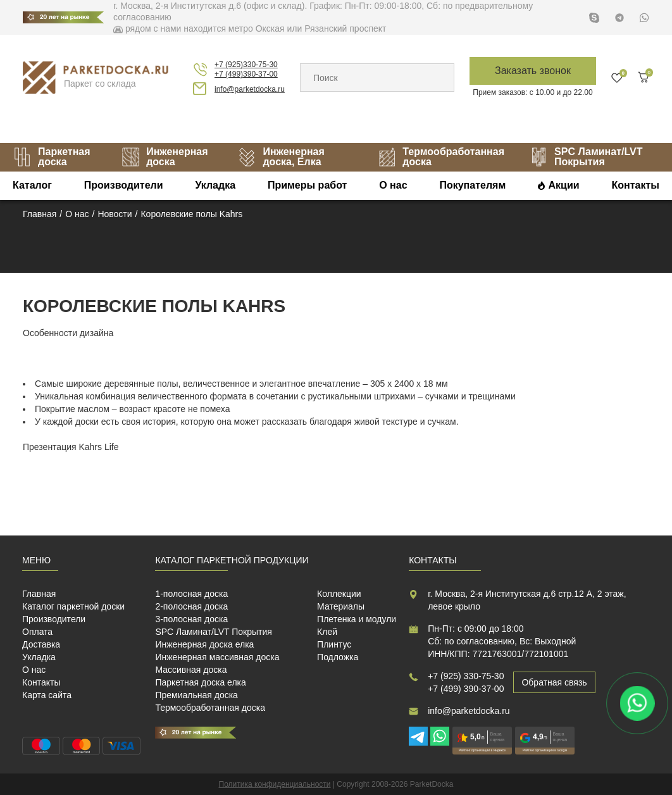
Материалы (341, 606)
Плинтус (334, 644)
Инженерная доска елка (204, 644)
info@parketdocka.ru (250, 89)
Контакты (635, 185)
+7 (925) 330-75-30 (466, 676)
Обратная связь (554, 682)
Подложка (338, 657)
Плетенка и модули (357, 619)
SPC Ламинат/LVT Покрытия (586, 157)
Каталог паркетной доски (73, 606)
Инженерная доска (165, 157)
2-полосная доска (191, 606)
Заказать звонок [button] (533, 71)
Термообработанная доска (441, 157)
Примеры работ (308, 185)
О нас (393, 185)
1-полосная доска (191, 594)
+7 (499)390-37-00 (246, 74)
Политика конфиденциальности (275, 784)
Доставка (41, 644)
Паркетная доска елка (200, 682)
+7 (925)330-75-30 (246, 65)
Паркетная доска (52, 157)
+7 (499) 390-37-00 (466, 689)
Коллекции (339, 594)
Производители (124, 185)
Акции (564, 185)
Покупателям (472, 185)
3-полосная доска (191, 619)
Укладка (215, 185)
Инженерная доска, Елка (281, 157)
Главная (39, 594)
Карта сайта (47, 695)
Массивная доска (191, 670)
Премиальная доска (196, 695)
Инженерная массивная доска (217, 657)
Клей (327, 632)
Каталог (32, 185)
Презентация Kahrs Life (71, 447)
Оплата (37, 632)
